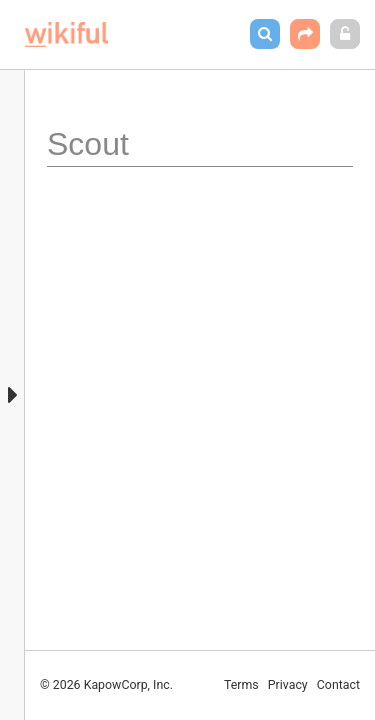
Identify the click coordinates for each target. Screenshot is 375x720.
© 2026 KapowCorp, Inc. (106, 685)
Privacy (288, 685)
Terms (241, 685)
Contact (338, 685)
